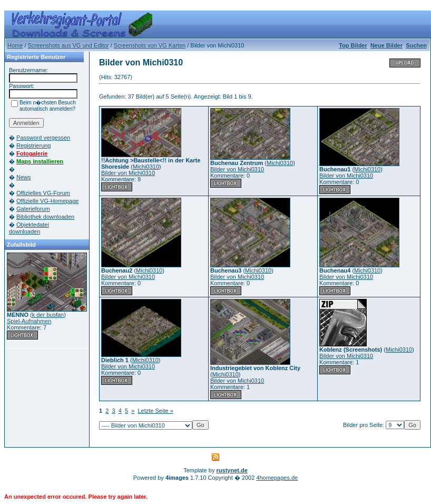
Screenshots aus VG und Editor (68, 45)
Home (15, 45)
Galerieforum (33, 209)
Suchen (416, 45)
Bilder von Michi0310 (128, 173)
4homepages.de (277, 478)
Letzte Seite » (156, 411)
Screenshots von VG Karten (150, 45)
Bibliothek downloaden (45, 217)
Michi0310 (146, 167)
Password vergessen (43, 138)
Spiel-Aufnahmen (29, 321)
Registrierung (33, 146)
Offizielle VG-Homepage (47, 201)
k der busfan (48, 315)
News (24, 177)
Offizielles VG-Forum (43, 193)
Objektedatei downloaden (29, 228)
